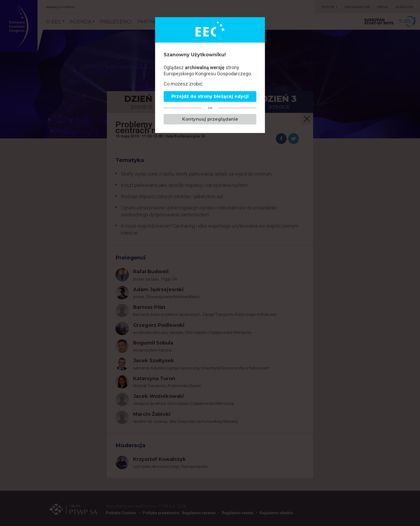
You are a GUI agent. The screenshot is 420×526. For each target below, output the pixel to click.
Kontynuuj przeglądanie (210, 119)
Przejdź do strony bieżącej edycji (210, 96)
